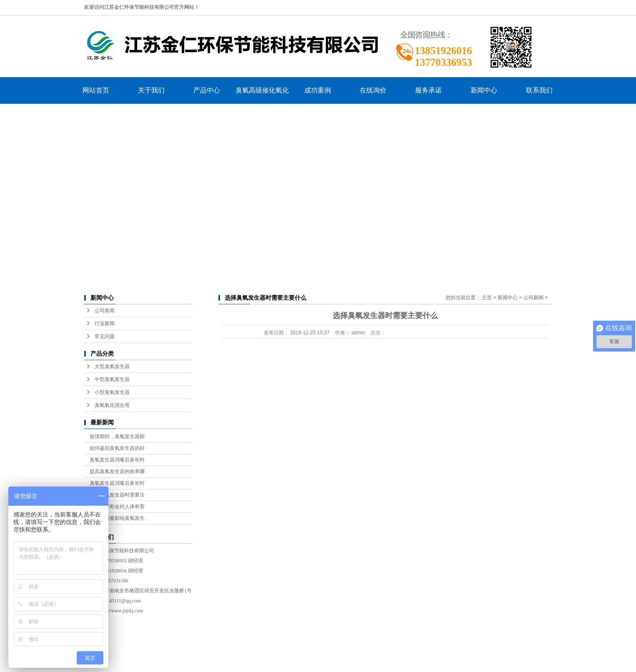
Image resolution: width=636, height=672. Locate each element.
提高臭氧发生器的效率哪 (117, 471)
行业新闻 (105, 323)
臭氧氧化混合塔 (112, 405)
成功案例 (318, 90)
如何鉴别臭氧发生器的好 (117, 448)
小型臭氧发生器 (112, 392)
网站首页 (96, 90)
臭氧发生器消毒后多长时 (117, 460)
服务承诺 (428, 90)
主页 (487, 298)
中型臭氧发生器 (112, 379)
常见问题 (105, 336)
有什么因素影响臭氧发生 (117, 518)
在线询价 (373, 90)
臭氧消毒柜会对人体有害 (117, 507)
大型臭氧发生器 (112, 366)
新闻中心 (484, 90)
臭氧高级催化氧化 (262, 90)
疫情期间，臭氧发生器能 (117, 436)
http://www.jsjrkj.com (121, 611)
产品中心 (207, 90)
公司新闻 (105, 311)
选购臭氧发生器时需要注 (117, 495)
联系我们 (539, 90)
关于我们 (151, 90)
